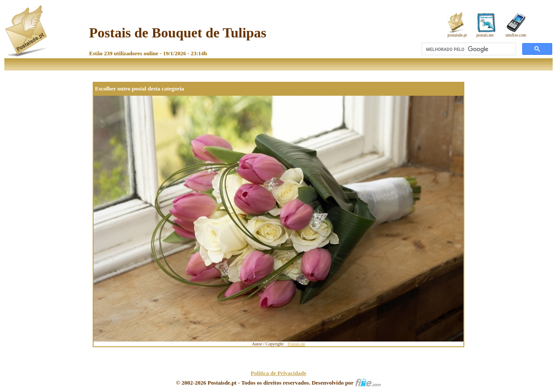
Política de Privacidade (278, 373)
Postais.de (296, 344)
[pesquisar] (468, 49)
